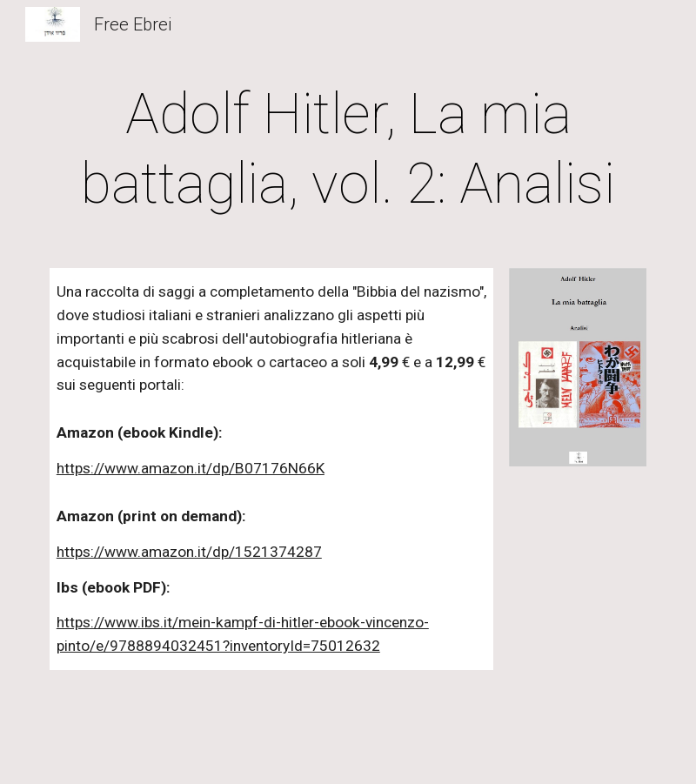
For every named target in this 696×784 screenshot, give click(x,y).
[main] (348, 150)
